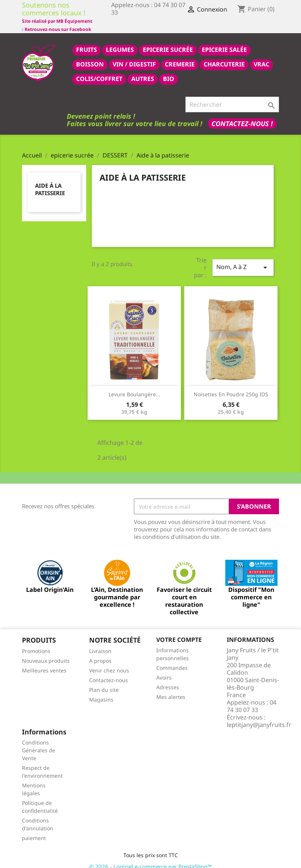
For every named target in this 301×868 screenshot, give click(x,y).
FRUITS (87, 41)
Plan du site (104, 682)
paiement (34, 830)
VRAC (261, 56)
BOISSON (90, 56)
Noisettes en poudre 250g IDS (231, 386)
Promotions (36, 643)
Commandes (172, 660)
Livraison (100, 643)
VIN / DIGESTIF (134, 56)
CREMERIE (180, 56)
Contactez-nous (109, 672)
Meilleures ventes (44, 662)
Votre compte (179, 631)
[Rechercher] (232, 96)
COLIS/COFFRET (99, 71)
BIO (169, 71)
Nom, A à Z (243, 259)
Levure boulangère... (134, 386)
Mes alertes (171, 689)
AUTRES (143, 71)
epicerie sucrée (168, 41)
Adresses (168, 679)
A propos (100, 652)
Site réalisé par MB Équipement (146, 21)
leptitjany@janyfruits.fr (259, 716)
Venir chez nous (109, 662)
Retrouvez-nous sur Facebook (57, 20)
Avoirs (164, 669)
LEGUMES (120, 41)
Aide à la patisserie (50, 181)
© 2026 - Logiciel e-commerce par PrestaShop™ (150, 858)
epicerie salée (224, 41)
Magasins (101, 691)
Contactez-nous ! (242, 115)
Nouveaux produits (46, 652)
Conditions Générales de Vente (39, 742)
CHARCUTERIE (224, 56)
